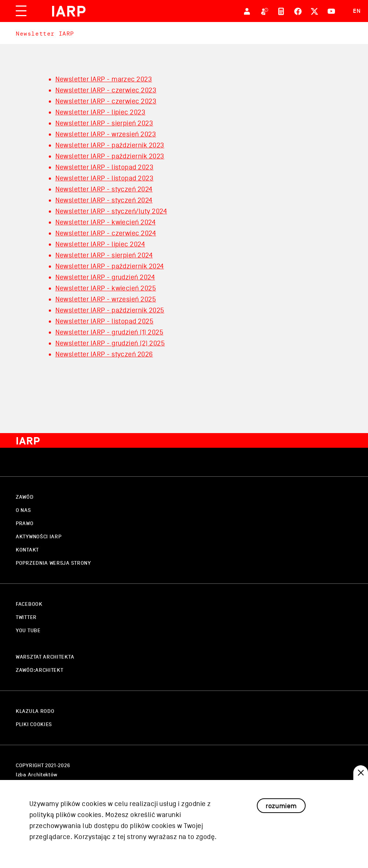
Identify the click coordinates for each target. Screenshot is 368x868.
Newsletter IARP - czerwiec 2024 (106, 233)
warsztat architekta (45, 657)
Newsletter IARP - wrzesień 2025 (106, 299)
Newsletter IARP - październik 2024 (110, 266)
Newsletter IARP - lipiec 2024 (100, 244)
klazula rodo (35, 711)
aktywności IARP (39, 537)
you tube (28, 631)
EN (357, 11)
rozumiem (281, 815)
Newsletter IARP (45, 34)
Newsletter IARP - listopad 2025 (105, 321)
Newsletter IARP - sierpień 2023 (104, 123)
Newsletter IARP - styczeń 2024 (104, 189)
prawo (25, 523)
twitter (26, 617)
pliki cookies (34, 724)
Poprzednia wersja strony (53, 563)
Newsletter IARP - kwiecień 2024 (106, 222)
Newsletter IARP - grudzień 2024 (105, 277)
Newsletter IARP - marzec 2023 (104, 79)
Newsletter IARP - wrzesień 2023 (106, 134)
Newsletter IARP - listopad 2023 (105, 167)
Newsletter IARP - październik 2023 (110, 145)
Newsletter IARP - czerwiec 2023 (106, 90)
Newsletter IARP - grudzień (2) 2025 (110, 343)
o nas (23, 510)
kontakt (27, 550)
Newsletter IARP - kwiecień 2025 (106, 288)
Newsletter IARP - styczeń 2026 (104, 354)
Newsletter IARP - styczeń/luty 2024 (111, 211)
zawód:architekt (40, 670)
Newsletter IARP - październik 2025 (110, 310)
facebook (29, 604)
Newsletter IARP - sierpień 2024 (104, 255)
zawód (25, 497)
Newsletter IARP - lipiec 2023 (101, 112)
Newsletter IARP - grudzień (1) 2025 (110, 332)
